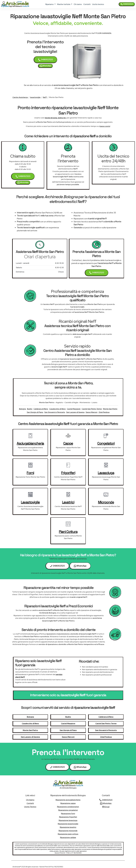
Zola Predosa (104, 412)
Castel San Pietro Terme (92, 409)
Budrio (30, 409)
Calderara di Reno (41, 409)
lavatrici (68, 502)
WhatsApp (46, 66)
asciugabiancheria (30, 443)
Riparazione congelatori (68, 810)
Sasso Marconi (92, 412)
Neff (45, 97)
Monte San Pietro (110, 409)
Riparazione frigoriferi (68, 817)
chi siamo (78, 4)
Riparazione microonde (68, 831)
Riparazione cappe (68, 803)
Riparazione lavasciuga (68, 820)
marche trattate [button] (64, 4)
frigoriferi (68, 473)
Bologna (22, 409)
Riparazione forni (68, 813)
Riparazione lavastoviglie (68, 824)
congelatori (106, 443)
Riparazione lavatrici (68, 827)
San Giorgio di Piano (35, 412)
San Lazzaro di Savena (75, 412)
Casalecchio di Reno (57, 409)
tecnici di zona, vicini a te (55, 118)
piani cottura (68, 532)
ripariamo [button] (50, 4)
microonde (106, 502)
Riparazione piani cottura (68, 834)
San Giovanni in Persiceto (55, 412)
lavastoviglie (35, 97)
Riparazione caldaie (68, 837)
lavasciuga (106, 473)
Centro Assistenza (20, 97)
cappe (68, 443)
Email (106, 807)
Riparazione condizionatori (68, 807)
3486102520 (127, 4)
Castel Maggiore (74, 409)
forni (30, 473)
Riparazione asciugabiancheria (68, 800)
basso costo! (105, 126)
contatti (87, 4)
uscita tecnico (98, 4)
